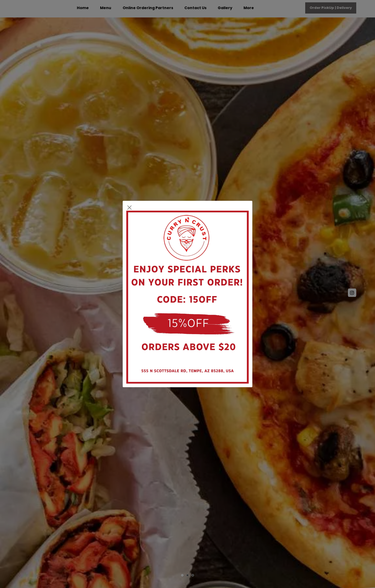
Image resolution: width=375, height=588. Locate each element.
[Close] (129, 208)
